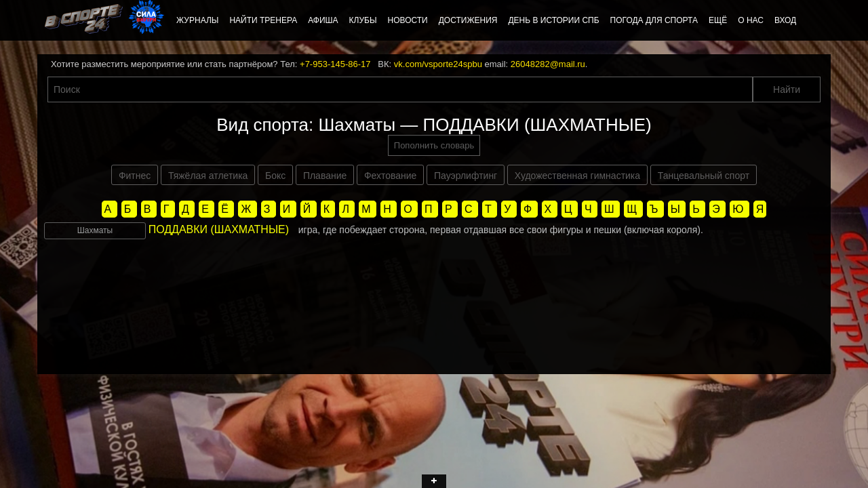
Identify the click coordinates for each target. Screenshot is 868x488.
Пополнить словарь (434, 145)
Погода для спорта (654, 20)
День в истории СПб (553, 20)
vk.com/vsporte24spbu (438, 64)
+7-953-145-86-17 (335, 64)
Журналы (197, 20)
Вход (785, 20)
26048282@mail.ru (548, 64)
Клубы (363, 20)
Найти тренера (263, 20)
